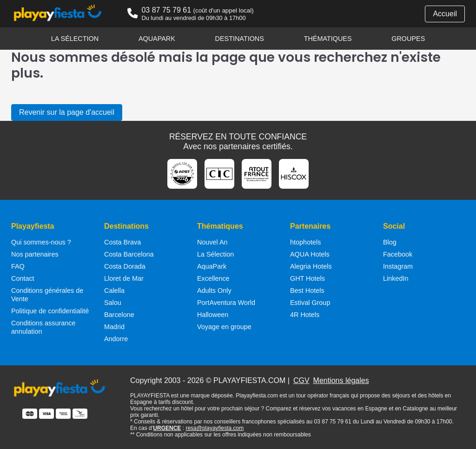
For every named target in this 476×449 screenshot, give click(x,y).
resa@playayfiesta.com (215, 428)
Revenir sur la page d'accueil (67, 112)
